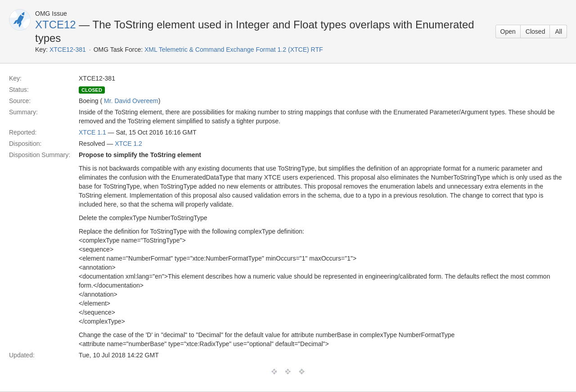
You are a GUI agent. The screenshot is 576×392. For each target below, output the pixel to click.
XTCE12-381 (68, 50)
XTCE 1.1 (92, 132)
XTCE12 (56, 25)
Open (508, 32)
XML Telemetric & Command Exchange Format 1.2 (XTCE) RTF (234, 50)
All (558, 32)
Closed (535, 32)
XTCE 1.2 (128, 144)
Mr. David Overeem (131, 101)
